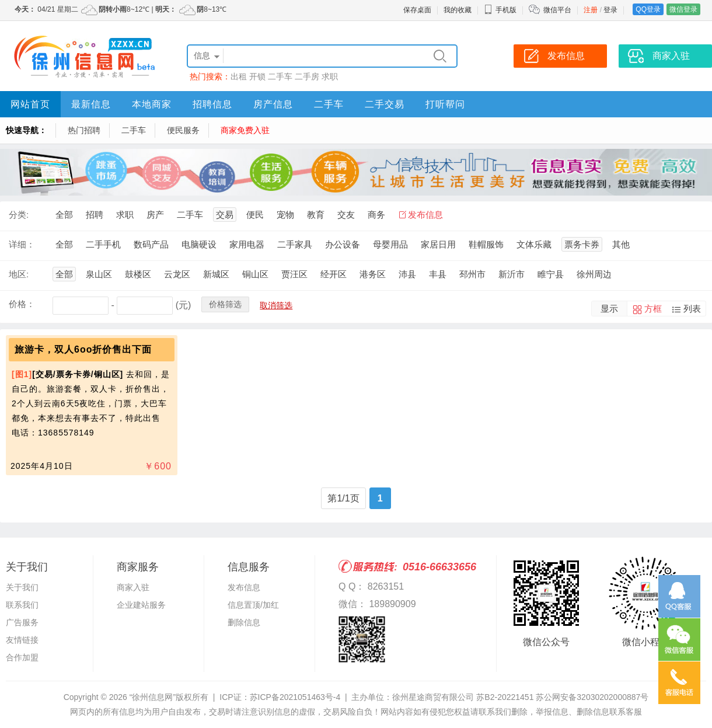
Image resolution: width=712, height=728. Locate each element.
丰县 (438, 274)
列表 (692, 309)
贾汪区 (294, 274)
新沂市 (512, 274)
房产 (155, 215)
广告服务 (22, 622)
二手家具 (295, 244)
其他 (621, 244)
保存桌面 (417, 10)
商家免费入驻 (245, 130)
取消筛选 (276, 305)
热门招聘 (84, 130)
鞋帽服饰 (486, 244)
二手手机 (103, 244)
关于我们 (22, 587)
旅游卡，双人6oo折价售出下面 (83, 349)
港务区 (373, 274)
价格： (22, 304)
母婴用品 (390, 244)
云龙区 (177, 274)
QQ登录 (648, 9)
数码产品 (151, 244)
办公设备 (343, 244)
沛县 (407, 274)
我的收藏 (458, 10)
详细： (22, 244)
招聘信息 (212, 104)
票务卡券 (582, 244)
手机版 (500, 10)
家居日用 (438, 244)
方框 (653, 309)
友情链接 (22, 640)
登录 (610, 10)
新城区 (216, 274)
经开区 (334, 274)
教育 (316, 215)
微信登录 (683, 9)
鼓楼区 (138, 274)
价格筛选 (225, 304)
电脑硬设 (199, 244)
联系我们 (22, 605)
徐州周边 (594, 274)
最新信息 (91, 104)
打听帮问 (445, 104)
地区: (19, 274)
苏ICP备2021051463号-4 (295, 697)
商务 (376, 215)
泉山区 (99, 274)
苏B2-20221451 (505, 697)
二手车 (280, 76)
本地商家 (152, 104)
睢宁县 (551, 274)
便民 (255, 215)
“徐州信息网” (153, 697)
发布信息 (425, 215)
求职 (330, 76)
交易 (225, 215)
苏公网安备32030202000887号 (592, 697)
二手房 (307, 76)
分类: (19, 215)
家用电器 (247, 244)
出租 (239, 76)
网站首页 (30, 104)
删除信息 (244, 622)
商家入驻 (133, 587)
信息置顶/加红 (253, 605)
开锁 (257, 76)
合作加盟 (22, 657)
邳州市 (472, 274)
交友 (346, 215)
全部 (64, 215)
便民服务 (183, 130)
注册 (591, 10)
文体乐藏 (534, 244)
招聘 (95, 215)
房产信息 (273, 104)
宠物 (285, 215)
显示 (609, 309)
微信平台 (557, 10)
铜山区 (255, 274)
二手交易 (385, 104)
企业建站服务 (141, 605)
